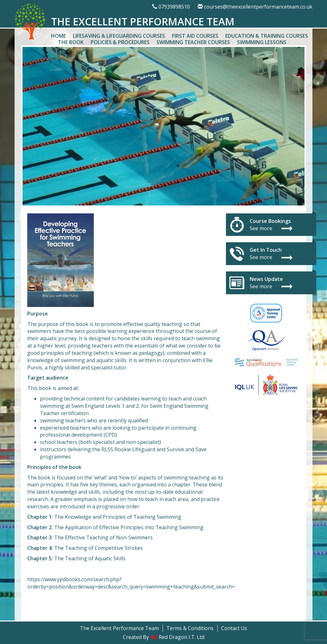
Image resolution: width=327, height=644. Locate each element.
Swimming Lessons (262, 42)
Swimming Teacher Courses (193, 42)
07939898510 (174, 7)
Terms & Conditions (190, 628)
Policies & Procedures (120, 42)
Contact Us (234, 628)
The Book (71, 42)
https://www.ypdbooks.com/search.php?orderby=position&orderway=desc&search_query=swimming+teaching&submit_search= (131, 583)
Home (58, 36)
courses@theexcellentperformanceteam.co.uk (258, 7)
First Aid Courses (195, 36)
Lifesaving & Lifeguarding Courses (119, 36)
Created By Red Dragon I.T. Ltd (164, 637)
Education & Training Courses (267, 36)
